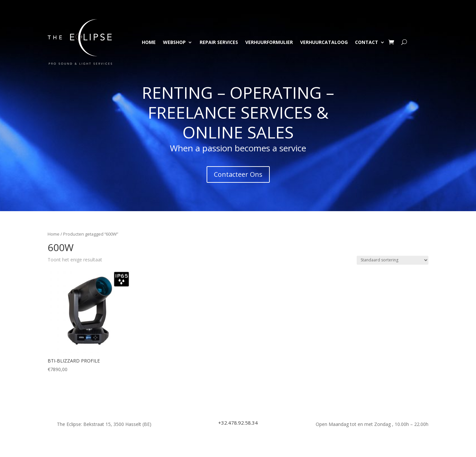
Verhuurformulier (269, 42)
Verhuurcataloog (324, 42)
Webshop (174, 42)
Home (149, 42)
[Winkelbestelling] (393, 260)
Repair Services (219, 42)
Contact (367, 42)
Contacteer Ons (238, 174)
